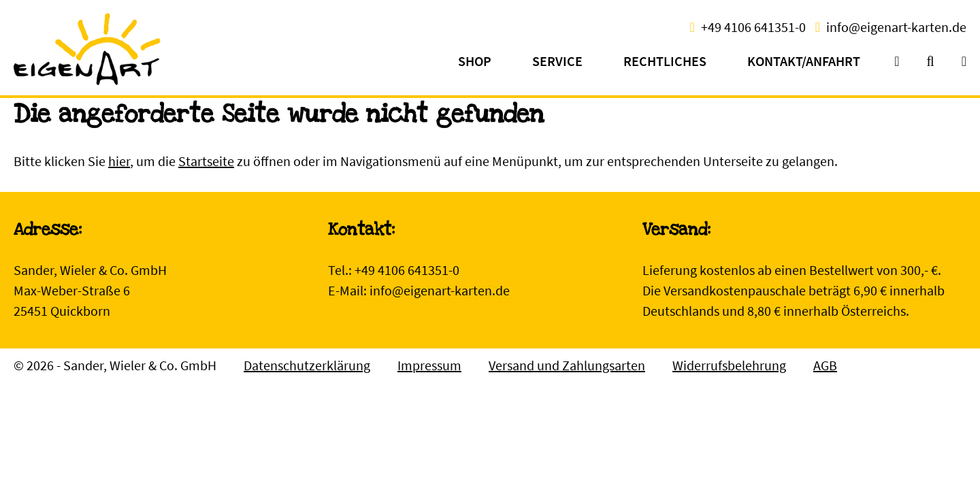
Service (557, 61)
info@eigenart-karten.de (896, 27)
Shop (475, 61)
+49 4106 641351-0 (753, 27)
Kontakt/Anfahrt (804, 61)
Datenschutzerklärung (307, 365)
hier (119, 161)
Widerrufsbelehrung (729, 365)
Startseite (206, 161)
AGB (825, 365)
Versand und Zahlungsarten (567, 365)
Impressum (429, 365)
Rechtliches (665, 61)
